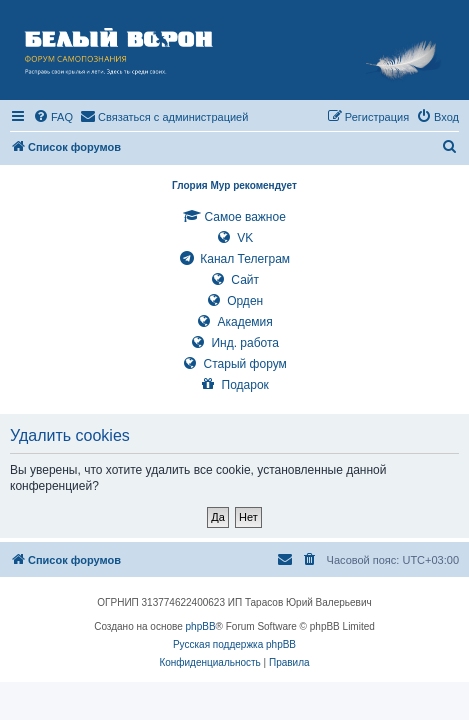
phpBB (201, 626)
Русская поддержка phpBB (234, 644)
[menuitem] (53, 117)
